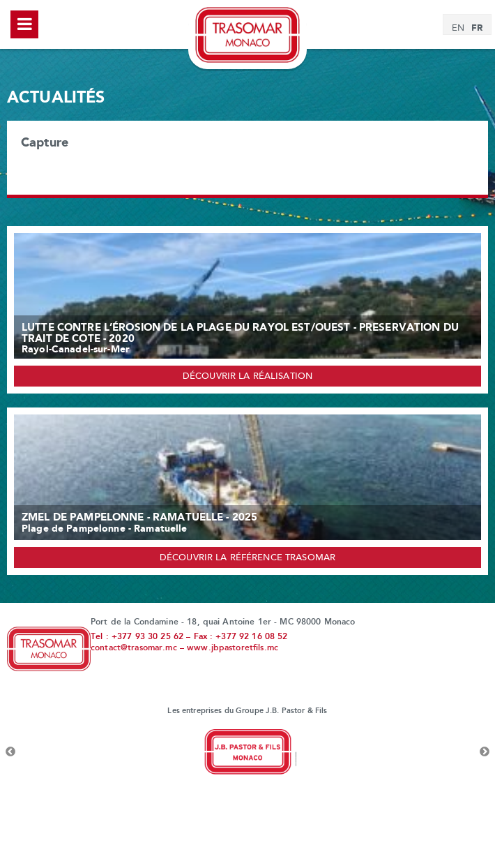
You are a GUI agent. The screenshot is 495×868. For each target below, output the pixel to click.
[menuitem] (458, 29)
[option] (247, 752)
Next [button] (485, 752)
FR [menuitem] (477, 28)
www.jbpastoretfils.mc (233, 648)
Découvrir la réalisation (247, 377)
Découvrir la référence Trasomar (247, 558)
